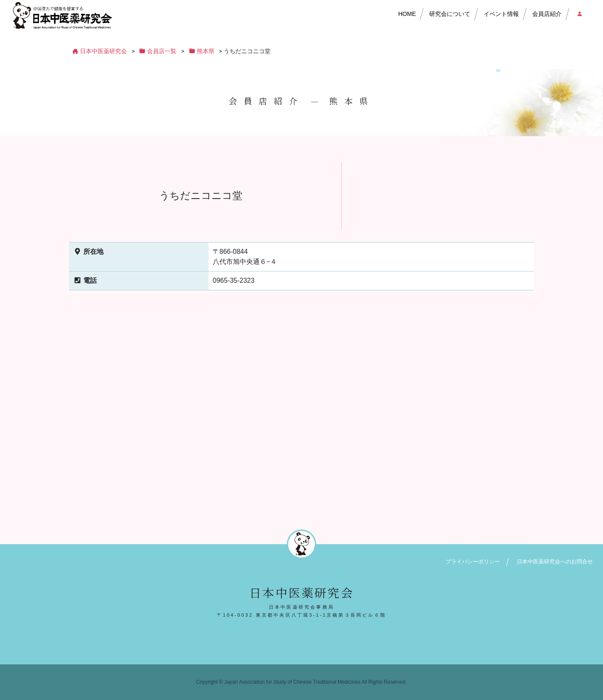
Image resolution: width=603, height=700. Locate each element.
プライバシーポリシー (473, 562)
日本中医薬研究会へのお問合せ (555, 562)
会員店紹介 (547, 14)
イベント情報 (501, 14)
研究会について (450, 14)
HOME (407, 14)
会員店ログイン (579, 14)
